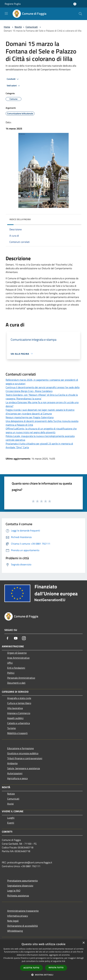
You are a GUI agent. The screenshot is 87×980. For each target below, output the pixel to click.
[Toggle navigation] (6, 13)
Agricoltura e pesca (17, 778)
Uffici (10, 663)
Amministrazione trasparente (23, 911)
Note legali (13, 921)
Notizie (11, 794)
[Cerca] (80, 14)
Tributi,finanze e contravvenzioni (25, 758)
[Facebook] (8, 638)
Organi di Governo (17, 653)
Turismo (11, 728)
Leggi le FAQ (14, 891)
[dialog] (43, 960)
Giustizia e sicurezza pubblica (23, 753)
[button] (43, 975)
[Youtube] (16, 638)
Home (7, 27)
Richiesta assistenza (18, 896)
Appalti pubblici (15, 718)
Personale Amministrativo (21, 678)
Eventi (11, 823)
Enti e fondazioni (16, 668)
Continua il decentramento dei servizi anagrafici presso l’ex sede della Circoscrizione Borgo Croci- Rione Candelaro (43, 389)
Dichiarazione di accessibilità (22, 926)
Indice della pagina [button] (20, 219)
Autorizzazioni (15, 773)
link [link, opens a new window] (64, 961)
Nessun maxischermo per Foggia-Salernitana (30, 417)
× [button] (83, 943)
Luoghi (11, 818)
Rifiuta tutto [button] (56, 968)
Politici (11, 673)
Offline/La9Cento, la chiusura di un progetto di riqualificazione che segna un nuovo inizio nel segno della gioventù (41, 430)
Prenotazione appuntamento (22, 881)
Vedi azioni (14, 86)
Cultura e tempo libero (19, 703)
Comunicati (32, 27)
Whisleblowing (15, 931)
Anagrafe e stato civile (19, 698)
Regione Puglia (13, 4)
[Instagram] (24, 638)
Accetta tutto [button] (31, 968)
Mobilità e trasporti (17, 733)
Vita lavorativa (15, 708)
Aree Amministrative (18, 658)
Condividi (13, 79)
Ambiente (12, 763)
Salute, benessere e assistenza (24, 768)
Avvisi (10, 804)
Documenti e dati (16, 683)
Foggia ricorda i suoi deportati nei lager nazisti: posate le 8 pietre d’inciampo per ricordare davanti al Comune (40, 412)
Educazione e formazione (20, 748)
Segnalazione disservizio (20, 886)
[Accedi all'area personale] (75, 4)
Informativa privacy (18, 916)
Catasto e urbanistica (19, 723)
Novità (18, 27)
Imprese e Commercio (19, 713)
